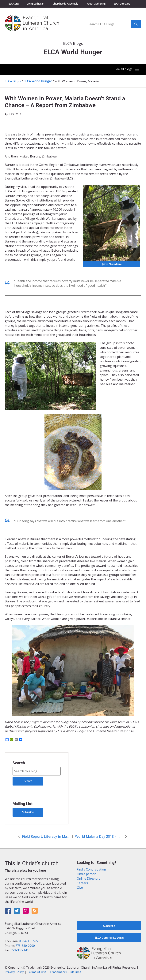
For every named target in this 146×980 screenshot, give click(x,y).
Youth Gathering (96, 4)
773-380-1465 (21, 950)
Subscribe (28, 812)
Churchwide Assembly (65, 4)
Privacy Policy (14, 972)
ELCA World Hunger (38, 81)
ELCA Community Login (109, 938)
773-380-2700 (25, 946)
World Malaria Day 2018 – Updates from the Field (99, 836)
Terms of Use (37, 972)
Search (19, 763)
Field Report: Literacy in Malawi (46, 836)
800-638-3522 (29, 941)
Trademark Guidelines (65, 972)
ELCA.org (13, 4)
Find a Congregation (91, 869)
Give (80, 888)
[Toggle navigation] (126, 69)
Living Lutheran (36, 4)
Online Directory (88, 878)
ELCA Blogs (13, 81)
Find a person (86, 874)
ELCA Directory (122, 4)
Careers (82, 883)
